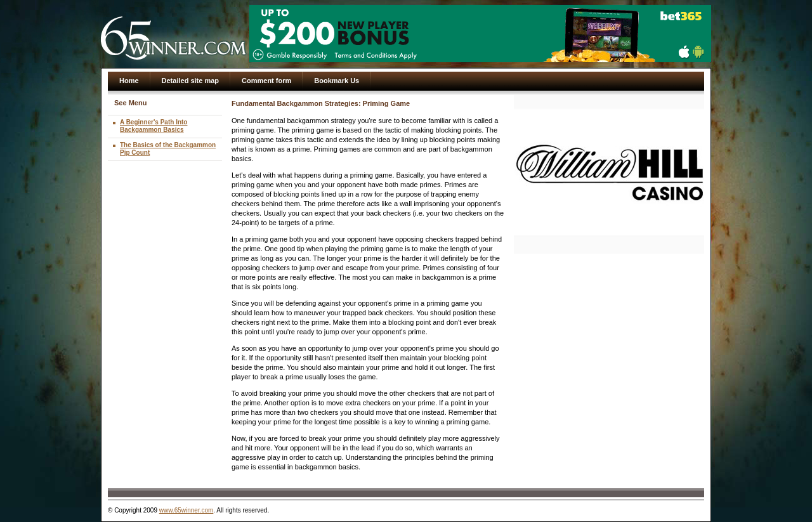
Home (129, 81)
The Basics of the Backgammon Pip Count (168, 149)
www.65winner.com (187, 510)
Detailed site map (190, 81)
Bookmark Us (337, 81)
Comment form (266, 81)
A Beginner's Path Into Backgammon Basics (154, 126)
